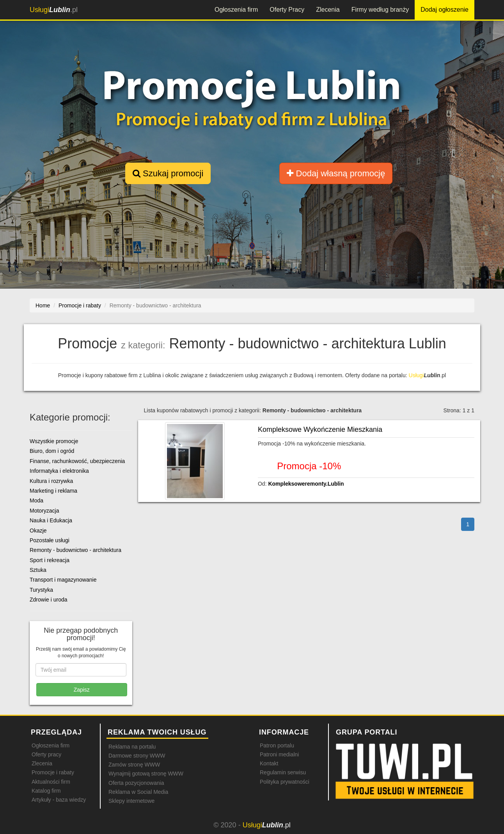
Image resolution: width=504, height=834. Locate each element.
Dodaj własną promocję (336, 173)
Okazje (38, 531)
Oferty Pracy (287, 10)
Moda (36, 500)
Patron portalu (277, 745)
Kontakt (269, 763)
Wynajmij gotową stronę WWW (146, 774)
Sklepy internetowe (131, 801)
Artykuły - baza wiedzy (59, 800)
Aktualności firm (51, 782)
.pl (54, 10)
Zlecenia (328, 10)
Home (43, 305)
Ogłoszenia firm (236, 10)
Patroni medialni (279, 754)
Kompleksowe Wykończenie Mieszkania (320, 429)
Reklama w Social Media (138, 792)
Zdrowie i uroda (49, 600)
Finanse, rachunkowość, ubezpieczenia (77, 461)
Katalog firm (46, 791)
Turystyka (41, 590)
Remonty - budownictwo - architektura (75, 550)
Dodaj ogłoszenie (445, 10)
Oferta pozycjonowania (136, 783)
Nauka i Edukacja (51, 520)
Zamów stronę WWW (134, 765)
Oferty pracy (46, 754)
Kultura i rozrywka (51, 481)
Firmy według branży (380, 10)
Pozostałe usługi (50, 540)
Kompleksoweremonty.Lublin (306, 484)
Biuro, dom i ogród (52, 451)
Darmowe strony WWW (137, 756)
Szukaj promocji (168, 173)
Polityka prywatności (285, 782)
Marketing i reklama (53, 491)
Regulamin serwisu (283, 772)
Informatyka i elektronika (59, 471)
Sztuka (38, 570)
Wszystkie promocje (54, 441)
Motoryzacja (44, 511)
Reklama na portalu (132, 747)
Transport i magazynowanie (63, 580)
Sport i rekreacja (50, 560)
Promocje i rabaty (53, 772)
